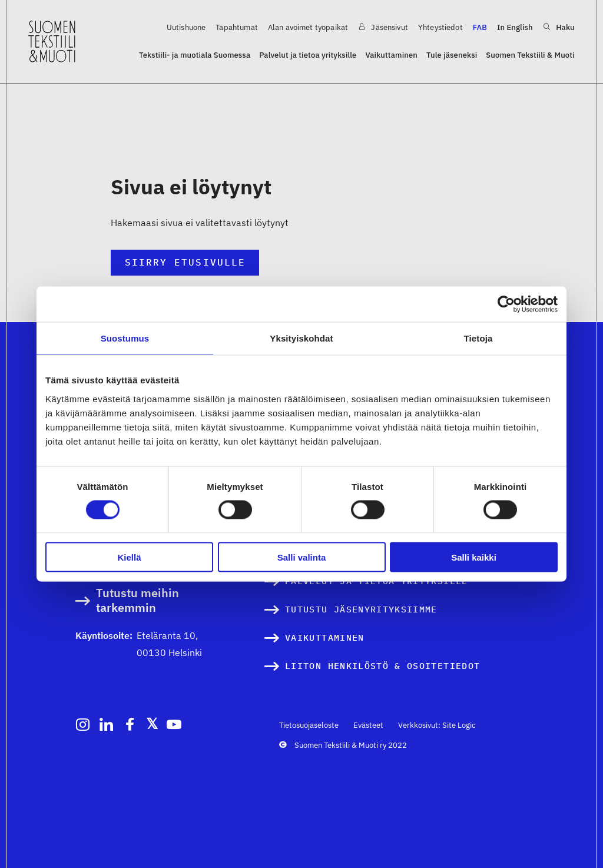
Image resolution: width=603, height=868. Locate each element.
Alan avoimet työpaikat (308, 27)
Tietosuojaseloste (309, 725)
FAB (480, 27)
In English (515, 27)
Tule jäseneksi (452, 55)
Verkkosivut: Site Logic (437, 725)
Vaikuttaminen (391, 55)
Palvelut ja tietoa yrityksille (308, 55)
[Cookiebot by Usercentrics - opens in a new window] (506, 304)
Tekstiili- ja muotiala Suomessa (195, 55)
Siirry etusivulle (185, 262)
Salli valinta (302, 557)
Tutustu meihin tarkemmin (138, 601)
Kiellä (129, 557)
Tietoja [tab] (478, 338)
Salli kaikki (474, 557)
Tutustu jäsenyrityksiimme (361, 609)
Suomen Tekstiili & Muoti (530, 55)
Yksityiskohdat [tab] (301, 338)
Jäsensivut (383, 27)
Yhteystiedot (440, 27)
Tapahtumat (237, 27)
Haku (559, 27)
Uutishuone (186, 27)
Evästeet (368, 725)
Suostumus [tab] (125, 338)
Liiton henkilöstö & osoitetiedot (382, 666)
